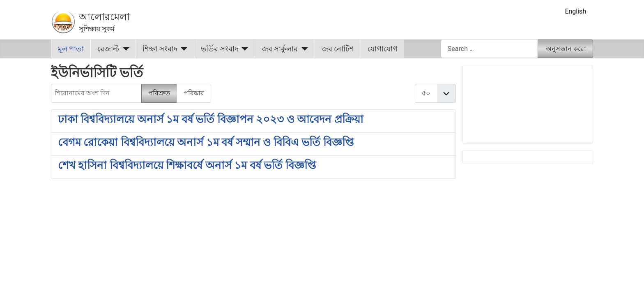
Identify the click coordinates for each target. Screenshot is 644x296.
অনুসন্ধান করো (566, 49)
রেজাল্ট (108, 49)
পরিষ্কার (194, 93)
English (575, 11)
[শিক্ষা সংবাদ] (183, 49)
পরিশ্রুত (159, 93)
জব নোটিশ (338, 49)
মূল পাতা (71, 49)
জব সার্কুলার (280, 49)
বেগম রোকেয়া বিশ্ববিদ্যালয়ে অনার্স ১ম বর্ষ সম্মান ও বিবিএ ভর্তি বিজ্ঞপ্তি (206, 142)
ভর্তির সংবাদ (219, 49)
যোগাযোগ (383, 49)
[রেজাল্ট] (124, 49)
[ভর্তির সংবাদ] (243, 49)
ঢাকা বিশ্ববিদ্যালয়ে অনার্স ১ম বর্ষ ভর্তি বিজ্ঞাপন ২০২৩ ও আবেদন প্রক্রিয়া (211, 119)
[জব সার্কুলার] (303, 49)
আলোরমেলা (104, 17)
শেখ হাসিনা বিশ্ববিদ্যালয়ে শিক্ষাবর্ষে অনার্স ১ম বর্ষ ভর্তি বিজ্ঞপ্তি (187, 165)
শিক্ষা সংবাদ (160, 49)
